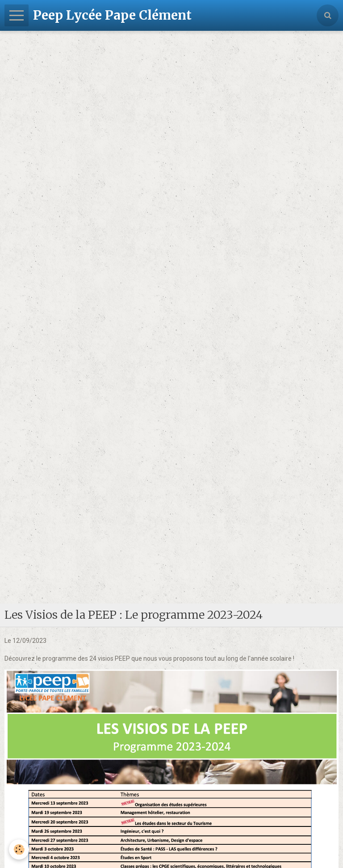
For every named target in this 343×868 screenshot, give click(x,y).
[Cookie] (19, 849)
